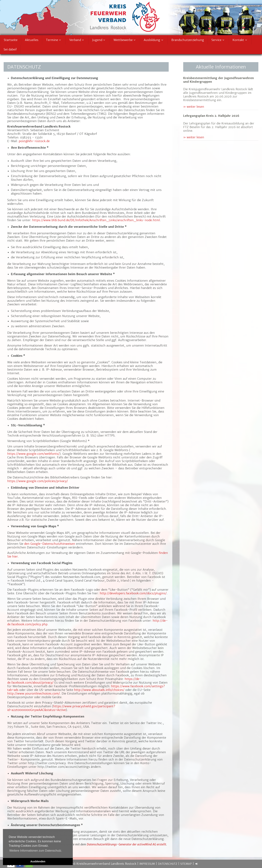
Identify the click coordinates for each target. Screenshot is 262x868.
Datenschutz (168, 864)
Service (218, 40)
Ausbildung (154, 40)
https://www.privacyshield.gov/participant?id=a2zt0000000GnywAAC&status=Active (61, 708)
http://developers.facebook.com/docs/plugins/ (133, 593)
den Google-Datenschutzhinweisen (50, 544)
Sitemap (186, 864)
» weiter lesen (194, 107)
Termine (54, 40)
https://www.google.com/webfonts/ (33, 454)
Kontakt (240, 40)
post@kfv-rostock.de (34, 141)
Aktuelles (32, 40)
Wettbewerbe (125, 40)
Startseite (11, 40)
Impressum (147, 864)
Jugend (99, 40)
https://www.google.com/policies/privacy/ (38, 481)
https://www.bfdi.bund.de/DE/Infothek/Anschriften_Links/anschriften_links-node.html (96, 220)
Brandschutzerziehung (188, 40)
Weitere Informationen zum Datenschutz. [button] (36, 851)
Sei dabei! (10, 49)
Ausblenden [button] (38, 861)
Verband (77, 40)
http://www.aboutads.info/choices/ (99, 690)
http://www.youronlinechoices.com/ (34, 693)
